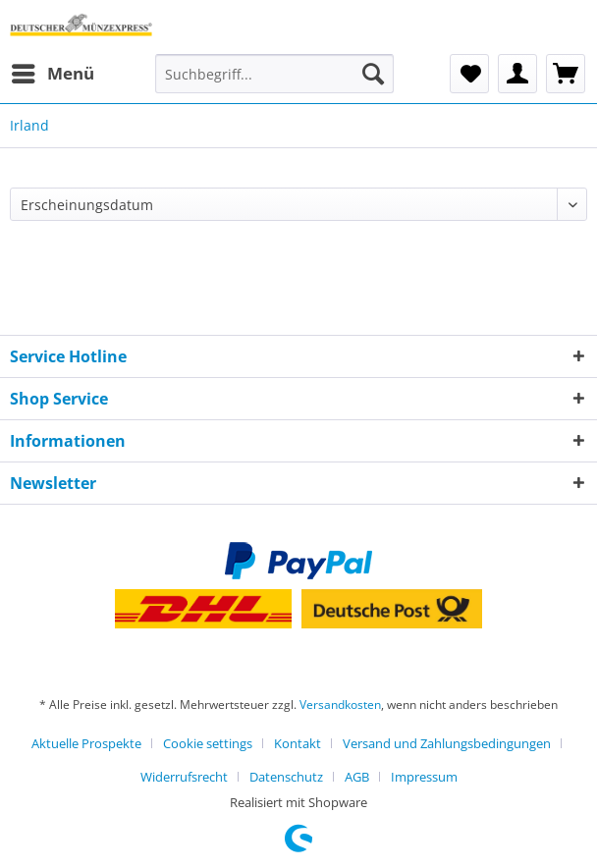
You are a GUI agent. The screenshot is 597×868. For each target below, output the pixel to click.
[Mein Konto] (517, 74)
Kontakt (298, 743)
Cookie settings (208, 743)
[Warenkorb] (566, 74)
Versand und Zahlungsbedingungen (447, 743)
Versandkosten (340, 705)
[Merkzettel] (469, 74)
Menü (53, 71)
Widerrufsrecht (184, 777)
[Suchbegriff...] (274, 74)
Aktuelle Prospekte (86, 743)
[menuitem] (52, 74)
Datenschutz (286, 777)
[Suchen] (373, 74)
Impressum (424, 777)
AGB (357, 777)
